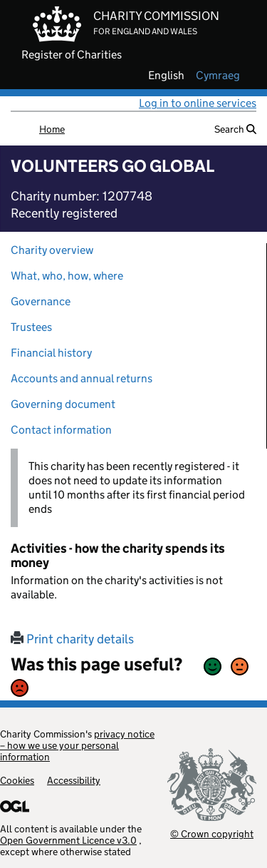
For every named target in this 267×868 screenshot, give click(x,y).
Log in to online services (198, 103)
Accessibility (74, 780)
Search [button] (235, 129)
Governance (41, 301)
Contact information (61, 430)
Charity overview (52, 250)
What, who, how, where (67, 276)
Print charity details (72, 639)
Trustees (31, 327)
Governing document (63, 404)
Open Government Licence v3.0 (68, 840)
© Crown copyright (212, 833)
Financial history (51, 353)
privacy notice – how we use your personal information (77, 745)
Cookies (17, 780)
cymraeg (218, 76)
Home (52, 129)
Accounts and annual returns (82, 378)
